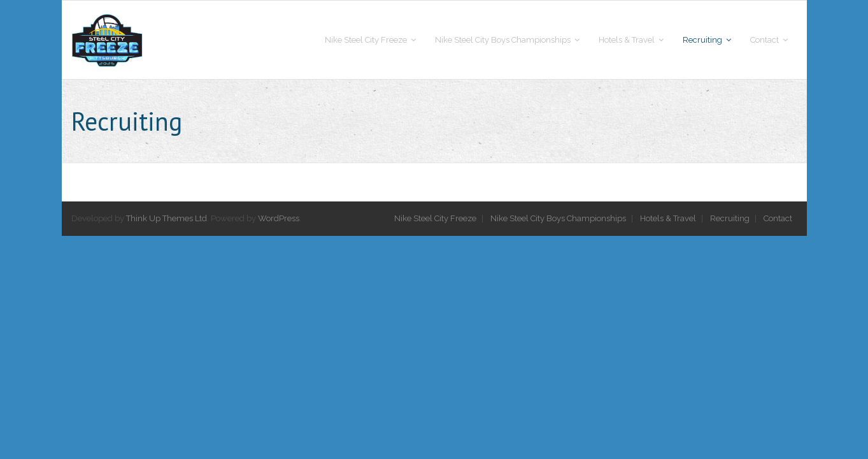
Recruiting (730, 218)
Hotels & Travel (668, 218)
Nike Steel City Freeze (435, 218)
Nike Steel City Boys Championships (558, 218)
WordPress (279, 218)
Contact (778, 218)
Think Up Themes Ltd (167, 218)
